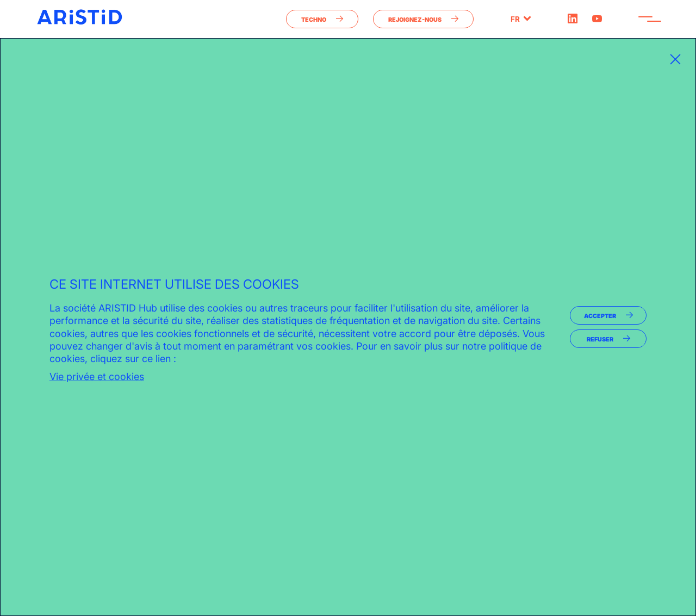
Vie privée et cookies (97, 377)
